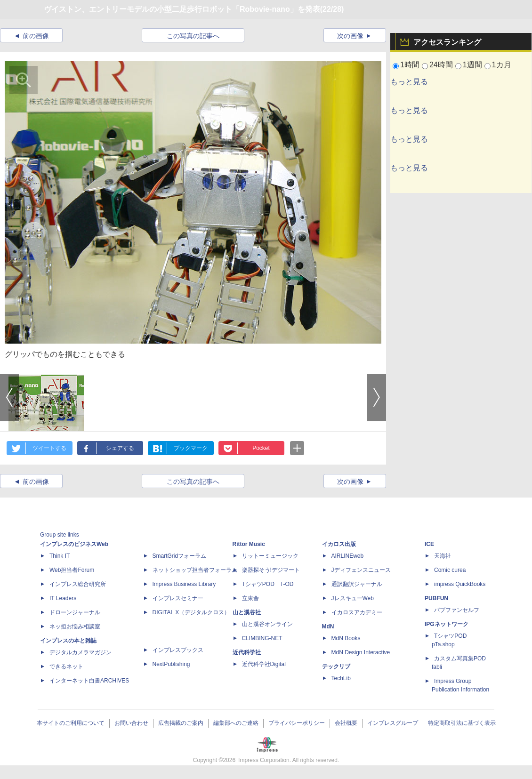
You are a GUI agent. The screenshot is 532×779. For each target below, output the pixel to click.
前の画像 (36, 36)
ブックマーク (191, 448)
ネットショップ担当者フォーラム (195, 570)
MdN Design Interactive (361, 652)
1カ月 (502, 65)
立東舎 (250, 598)
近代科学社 (247, 652)
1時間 (410, 65)
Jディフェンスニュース (361, 570)
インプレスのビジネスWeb (74, 544)
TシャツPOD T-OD (268, 584)
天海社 (443, 556)
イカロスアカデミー (357, 612)
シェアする (120, 448)
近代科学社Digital (264, 664)
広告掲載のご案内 (181, 723)
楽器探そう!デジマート (271, 570)
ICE (429, 544)
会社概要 (346, 723)
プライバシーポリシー (297, 723)
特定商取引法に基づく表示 (462, 723)
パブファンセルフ (457, 610)
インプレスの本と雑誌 (68, 641)
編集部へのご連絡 (236, 723)
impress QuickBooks (460, 584)
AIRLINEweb (348, 556)
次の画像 (350, 36)
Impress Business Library (184, 584)
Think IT (60, 556)
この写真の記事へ (193, 36)
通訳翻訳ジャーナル (357, 584)
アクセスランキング (447, 42)
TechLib (341, 678)
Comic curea (450, 570)
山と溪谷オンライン (267, 624)
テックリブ (336, 667)
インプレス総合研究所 (78, 584)
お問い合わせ (131, 723)
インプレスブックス (178, 650)
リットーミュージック (270, 556)
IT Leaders (63, 598)
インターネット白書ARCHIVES (89, 681)
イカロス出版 (339, 544)
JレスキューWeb (353, 598)
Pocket (261, 448)
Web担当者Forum (72, 570)
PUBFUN (436, 598)
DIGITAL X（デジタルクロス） (191, 612)
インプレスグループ (393, 723)
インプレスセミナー (178, 598)
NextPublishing (171, 664)
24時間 (441, 65)
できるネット (66, 667)
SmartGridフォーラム (180, 556)
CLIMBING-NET (262, 638)
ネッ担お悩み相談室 (75, 626)
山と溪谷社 (247, 612)
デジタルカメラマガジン (81, 652)
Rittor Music (249, 544)
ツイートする (49, 448)
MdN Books (346, 638)
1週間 (472, 65)
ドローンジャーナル (75, 612)
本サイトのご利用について (71, 723)
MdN (328, 626)
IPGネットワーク (447, 624)
